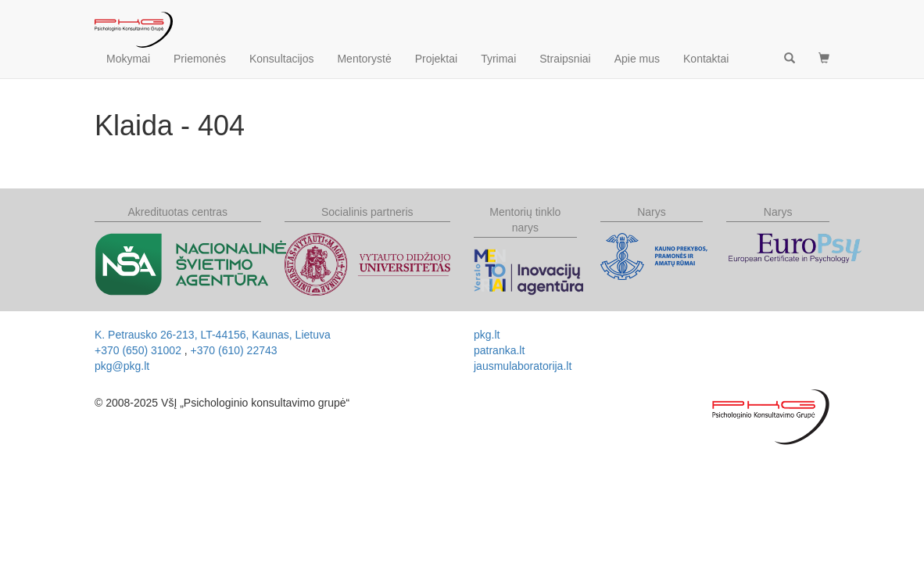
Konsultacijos (282, 59)
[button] (824, 59)
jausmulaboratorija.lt (523, 366)
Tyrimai (498, 59)
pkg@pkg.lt (122, 366)
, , (213, 335)
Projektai (436, 59)
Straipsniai (565, 59)
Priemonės (200, 59)
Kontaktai (706, 59)
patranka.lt (499, 350)
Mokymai (128, 59)
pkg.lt (487, 335)
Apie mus (637, 59)
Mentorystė (364, 59)
